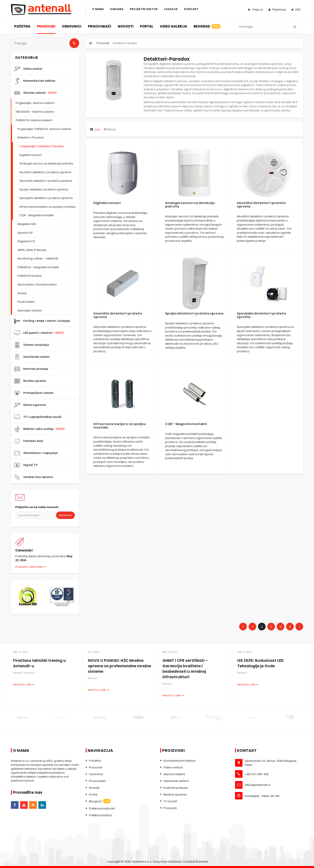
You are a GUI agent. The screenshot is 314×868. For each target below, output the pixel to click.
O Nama (98, 9)
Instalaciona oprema (33, 477)
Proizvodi (46, 26)
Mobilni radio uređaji (39, 429)
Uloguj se (255, 10)
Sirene (22, 293)
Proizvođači (100, 26)
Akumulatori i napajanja (36, 453)
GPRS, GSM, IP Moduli (32, 250)
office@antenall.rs (258, 785)
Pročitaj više (24, 685)
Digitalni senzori (31, 155)
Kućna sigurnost (30, 405)
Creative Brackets (195, 862)
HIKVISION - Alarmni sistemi (35, 112)
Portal (147, 26)
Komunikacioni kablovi (35, 81)
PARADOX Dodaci (30, 276)
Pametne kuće (29, 441)
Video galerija (173, 26)
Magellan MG (27, 224)
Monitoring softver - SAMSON (38, 258)
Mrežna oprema (30, 381)
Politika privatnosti (102, 808)
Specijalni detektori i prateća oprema (46, 198)
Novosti (126, 26)
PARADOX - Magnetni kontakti (38, 267)
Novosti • (18, 673)
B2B (296, 10)
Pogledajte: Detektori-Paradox (42, 146)
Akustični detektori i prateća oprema (45, 172)
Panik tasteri (26, 302)
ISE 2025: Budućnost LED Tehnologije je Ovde (260, 663)
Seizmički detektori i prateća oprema (46, 181)
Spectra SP (25, 233)
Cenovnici (72, 26)
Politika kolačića (100, 815)
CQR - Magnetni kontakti (37, 215)
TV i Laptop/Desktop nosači (38, 417)
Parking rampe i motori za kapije (42, 321)
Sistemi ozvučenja (32, 345)
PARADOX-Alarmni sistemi (34, 120)
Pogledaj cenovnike (31, 567)
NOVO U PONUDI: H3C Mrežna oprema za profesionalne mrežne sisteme (119, 666)
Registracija (277, 10)
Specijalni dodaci (30, 310)
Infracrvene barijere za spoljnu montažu (48, 207)
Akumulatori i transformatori (37, 284)
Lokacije (171, 9)
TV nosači (170, 801)
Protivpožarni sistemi (34, 393)
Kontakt (191, 9)
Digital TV (26, 465)
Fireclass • (30, 673)
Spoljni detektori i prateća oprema (44, 189)
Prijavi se (65, 515)
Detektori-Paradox (31, 137)
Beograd (207, 26)
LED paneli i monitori (39, 333)
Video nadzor (28, 69)
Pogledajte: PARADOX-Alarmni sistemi (44, 129)
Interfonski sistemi (32, 357)
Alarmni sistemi (35, 93)
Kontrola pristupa (31, 369)
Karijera (117, 9)
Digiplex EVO (26, 241)
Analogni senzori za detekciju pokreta (46, 163)
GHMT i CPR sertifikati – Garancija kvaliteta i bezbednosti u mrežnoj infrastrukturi (185, 669)
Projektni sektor (144, 9)
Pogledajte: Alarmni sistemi (35, 103)
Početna (22, 26)
